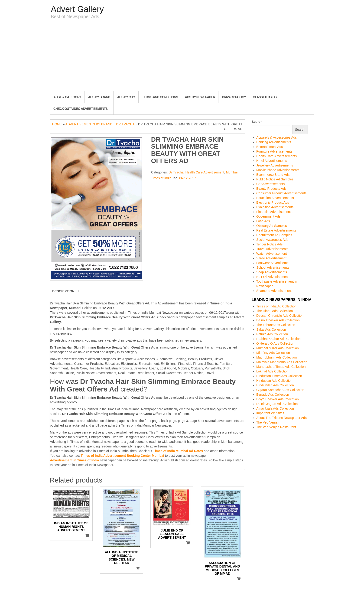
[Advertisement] (182, 56)
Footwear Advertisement (274, 263)
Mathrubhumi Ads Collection (276, 357)
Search (257, 122)
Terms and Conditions (160, 97)
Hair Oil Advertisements (273, 277)
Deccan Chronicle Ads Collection (280, 316)
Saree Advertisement (271, 258)
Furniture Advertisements (274, 151)
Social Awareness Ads (272, 240)
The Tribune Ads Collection (276, 325)
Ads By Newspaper (200, 97)
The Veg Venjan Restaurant (276, 427)
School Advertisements (273, 268)
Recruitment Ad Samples (274, 235)
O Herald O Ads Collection (275, 343)
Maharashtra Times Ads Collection (281, 367)
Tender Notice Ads (270, 244)
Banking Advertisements (274, 142)
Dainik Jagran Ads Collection (277, 404)
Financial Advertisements (274, 212)
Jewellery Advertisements (275, 165)
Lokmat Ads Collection (272, 371)
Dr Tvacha (125, 124)
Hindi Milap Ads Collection (275, 385)
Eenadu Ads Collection (273, 395)
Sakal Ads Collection (271, 329)
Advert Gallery (77, 9)
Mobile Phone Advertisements (278, 170)
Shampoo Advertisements (275, 291)
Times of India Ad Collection (276, 306)
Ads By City (126, 97)
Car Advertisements (270, 184)
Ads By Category (67, 97)
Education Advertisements (275, 198)
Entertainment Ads (270, 147)
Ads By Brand (99, 97)
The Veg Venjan (268, 422)
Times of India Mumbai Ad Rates (178, 451)
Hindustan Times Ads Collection (279, 376)
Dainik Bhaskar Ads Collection (278, 320)
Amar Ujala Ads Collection (275, 408)
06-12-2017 (188, 178)
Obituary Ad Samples (272, 226)
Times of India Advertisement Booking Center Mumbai (122, 456)
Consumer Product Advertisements (281, 193)
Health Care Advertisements (276, 156)
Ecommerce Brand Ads (273, 175)
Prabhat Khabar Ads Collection (278, 339)
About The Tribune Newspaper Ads (281, 418)
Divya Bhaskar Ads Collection (278, 399)
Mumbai (232, 172)
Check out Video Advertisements (80, 109)
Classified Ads (265, 97)
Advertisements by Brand (89, 124)
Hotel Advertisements (272, 161)
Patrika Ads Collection (272, 334)
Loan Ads (263, 221)
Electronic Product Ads (273, 202)
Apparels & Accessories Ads (276, 137)
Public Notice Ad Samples (275, 179)
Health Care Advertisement (205, 172)
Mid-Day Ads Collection (273, 353)
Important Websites (270, 413)
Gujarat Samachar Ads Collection (280, 390)
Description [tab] (63, 291)
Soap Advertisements (272, 272)
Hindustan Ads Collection (274, 381)
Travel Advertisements (272, 249)
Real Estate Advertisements (276, 230)
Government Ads (268, 216)
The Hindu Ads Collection (275, 311)
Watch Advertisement (272, 254)
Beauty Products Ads (271, 189)
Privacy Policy (234, 97)
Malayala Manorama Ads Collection (282, 362)
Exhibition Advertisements (275, 207)
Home (57, 124)
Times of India (161, 178)
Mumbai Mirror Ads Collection (278, 348)
